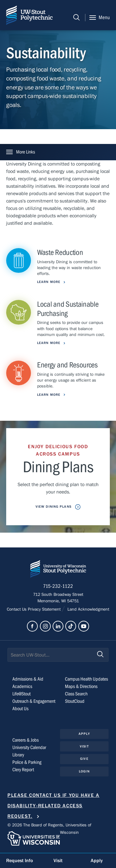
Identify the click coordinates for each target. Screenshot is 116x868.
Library (18, 755)
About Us (20, 709)
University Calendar (29, 747)
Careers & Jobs (26, 740)
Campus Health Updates (86, 679)
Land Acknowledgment (88, 609)
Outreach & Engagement (34, 701)
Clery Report (23, 770)
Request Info (19, 861)
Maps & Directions (81, 686)
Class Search (76, 694)
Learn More (49, 282)
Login (84, 771)
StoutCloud (75, 701)
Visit (84, 746)
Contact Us (17, 609)
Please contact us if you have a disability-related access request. (54, 806)
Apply (84, 734)
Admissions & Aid (28, 679)
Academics (22, 686)
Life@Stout (21, 694)
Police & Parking (27, 762)
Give (84, 759)
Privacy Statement (45, 609)
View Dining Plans (54, 507)
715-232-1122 (58, 586)
